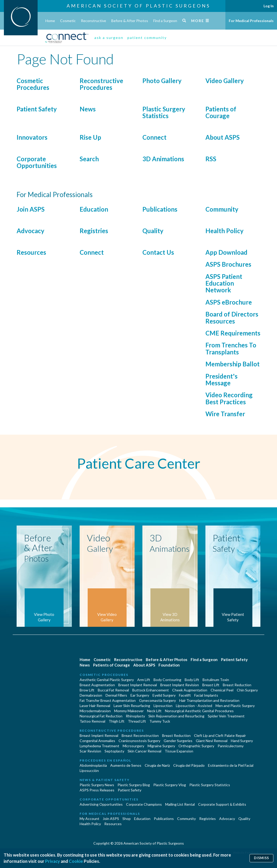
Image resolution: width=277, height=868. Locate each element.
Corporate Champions (144, 804)
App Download (226, 252)
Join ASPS (31, 209)
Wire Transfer (225, 414)
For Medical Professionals (251, 21)
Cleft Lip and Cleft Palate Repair (220, 735)
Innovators (32, 137)
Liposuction (163, 706)
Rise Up (90, 137)
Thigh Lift (117, 721)
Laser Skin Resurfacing (132, 706)
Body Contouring (167, 680)
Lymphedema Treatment (99, 746)
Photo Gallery (162, 81)
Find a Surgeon (165, 21)
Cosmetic (68, 21)
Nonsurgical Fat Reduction (101, 716)
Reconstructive (94, 21)
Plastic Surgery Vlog (170, 785)
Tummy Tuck (160, 721)
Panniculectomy (231, 746)
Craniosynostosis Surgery (139, 741)
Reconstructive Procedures (101, 84)
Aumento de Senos (126, 765)
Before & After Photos (130, 21)
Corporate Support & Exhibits (222, 804)
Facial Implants (206, 695)
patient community (147, 38)
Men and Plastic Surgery (235, 706)
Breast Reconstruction (140, 735)
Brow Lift (87, 690)
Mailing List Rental (180, 804)
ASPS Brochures (228, 264)
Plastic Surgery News (97, 785)
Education (94, 209)
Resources (31, 252)
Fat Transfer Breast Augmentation (108, 700)
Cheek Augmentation (190, 690)
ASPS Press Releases (97, 790)
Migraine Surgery (161, 746)
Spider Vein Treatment (226, 716)
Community (222, 209)
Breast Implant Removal (138, 685)
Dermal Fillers (116, 695)
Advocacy (30, 231)
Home (50, 21)
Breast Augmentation (97, 685)
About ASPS (223, 137)
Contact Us (158, 252)
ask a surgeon (109, 38)
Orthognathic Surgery (196, 746)
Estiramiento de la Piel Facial (231, 765)
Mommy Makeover (129, 711)
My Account (89, 819)
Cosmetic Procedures (33, 84)
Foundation (169, 665)
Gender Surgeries (178, 741)
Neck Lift (154, 711)
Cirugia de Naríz (157, 765)
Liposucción (89, 771)
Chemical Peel (222, 690)
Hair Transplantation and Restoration (209, 700)
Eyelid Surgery (164, 695)
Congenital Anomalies (97, 741)
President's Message (221, 379)
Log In (269, 6)
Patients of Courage (221, 112)
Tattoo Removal (92, 721)
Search (89, 159)
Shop (127, 819)
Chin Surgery (247, 690)
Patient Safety (37, 109)
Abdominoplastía (93, 765)
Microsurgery (133, 746)
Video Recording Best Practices (229, 398)
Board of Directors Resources (232, 317)
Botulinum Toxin (216, 680)
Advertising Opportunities (101, 804)
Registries (94, 231)
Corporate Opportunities (37, 162)
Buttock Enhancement (151, 690)
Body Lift (192, 680)
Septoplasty (114, 751)
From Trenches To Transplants (231, 348)
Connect (154, 137)
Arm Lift (144, 680)
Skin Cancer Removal (144, 751)
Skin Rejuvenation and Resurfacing (176, 716)
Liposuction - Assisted (194, 706)
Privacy (53, 861)
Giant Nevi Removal (212, 741)
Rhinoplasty (135, 716)
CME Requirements (233, 333)
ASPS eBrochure (229, 302)
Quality (153, 231)
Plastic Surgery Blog (134, 785)
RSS (211, 159)
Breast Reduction (237, 685)
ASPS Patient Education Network (224, 283)
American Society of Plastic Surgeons (138, 6)
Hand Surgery (242, 741)
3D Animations (163, 159)
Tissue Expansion (179, 751)
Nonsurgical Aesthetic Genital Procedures (199, 711)
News (88, 109)
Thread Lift (137, 721)
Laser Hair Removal (95, 706)
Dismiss (261, 858)
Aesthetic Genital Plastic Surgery (107, 680)
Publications (160, 209)
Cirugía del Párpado (189, 765)
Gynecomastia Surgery (157, 700)
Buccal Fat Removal (113, 690)
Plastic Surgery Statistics (164, 112)
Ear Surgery (140, 695)
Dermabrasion (91, 695)
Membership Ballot (233, 364)
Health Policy (224, 231)
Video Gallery (225, 81)
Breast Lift (211, 685)
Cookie (76, 861)
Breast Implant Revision (180, 685)
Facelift (185, 695)
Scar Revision (90, 751)
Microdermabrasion (95, 711)
